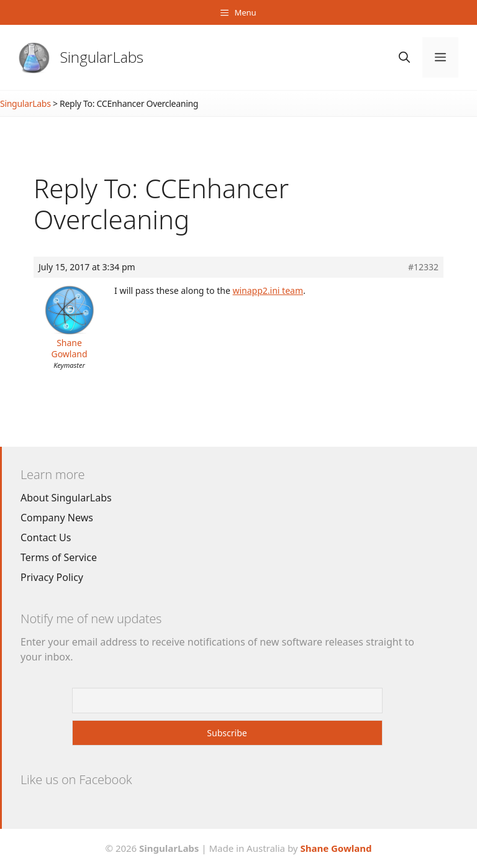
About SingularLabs (66, 498)
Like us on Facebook (76, 779)
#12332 (423, 267)
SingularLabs (102, 57)
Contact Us (46, 537)
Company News (57, 518)
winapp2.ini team (268, 290)
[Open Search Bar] (404, 57)
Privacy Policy (52, 577)
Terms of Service (59, 557)
